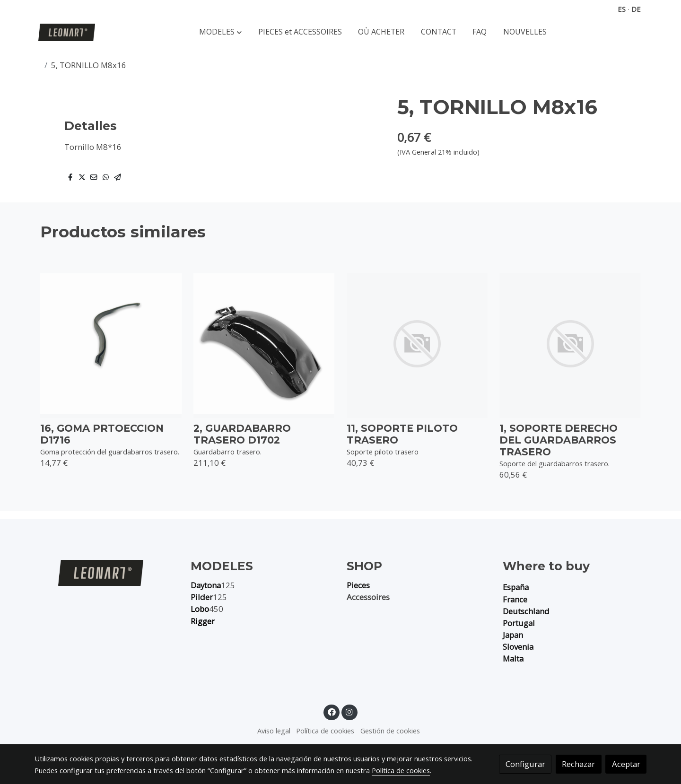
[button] (220, 32)
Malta (513, 658)
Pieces (358, 585)
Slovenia (518, 647)
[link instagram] (349, 711)
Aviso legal (274, 731)
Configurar (525, 764)
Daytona (206, 585)
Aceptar (626, 764)
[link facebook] (332, 711)
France (515, 599)
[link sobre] (106, 572)
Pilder (202, 597)
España (516, 587)
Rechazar (578, 764)
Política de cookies (325, 731)
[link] (67, 32)
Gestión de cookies (390, 731)
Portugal (519, 623)
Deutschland (526, 611)
